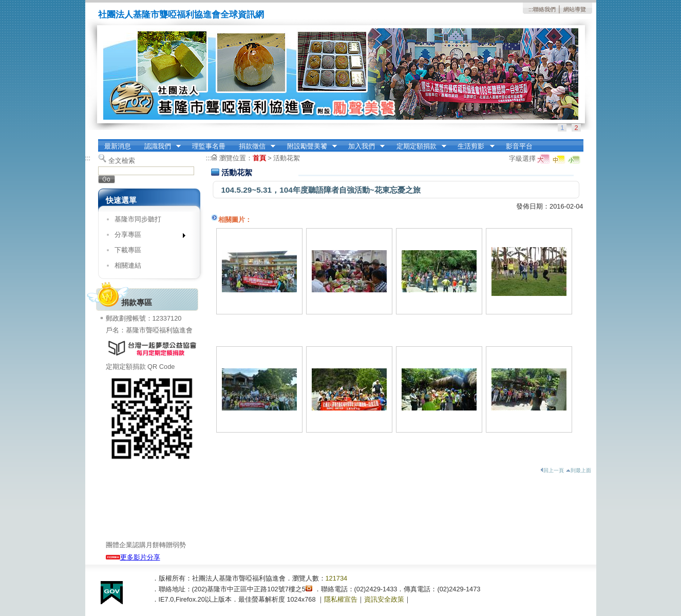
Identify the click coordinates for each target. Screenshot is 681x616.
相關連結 (128, 265)
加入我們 (363, 146)
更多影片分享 (133, 557)
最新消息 (118, 146)
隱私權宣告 (341, 599)
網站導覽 (575, 9)
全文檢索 (122, 161)
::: (531, 9)
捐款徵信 (254, 146)
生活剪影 (473, 146)
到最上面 (579, 470)
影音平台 (519, 146)
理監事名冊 (209, 146)
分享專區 (147, 237)
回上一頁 (552, 470)
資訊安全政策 (384, 599)
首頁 (259, 158)
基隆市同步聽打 (138, 219)
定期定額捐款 (418, 146)
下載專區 (128, 250)
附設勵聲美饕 (309, 146)
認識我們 (159, 146)
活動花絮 (287, 158)
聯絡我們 (544, 9)
